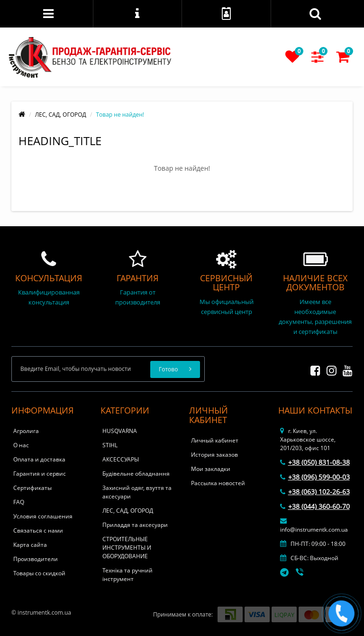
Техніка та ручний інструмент (127, 575)
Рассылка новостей (218, 483)
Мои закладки (211, 469)
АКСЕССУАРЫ (121, 459)
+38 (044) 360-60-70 (315, 506)
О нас (21, 445)
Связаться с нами (38, 530)
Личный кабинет (215, 440)
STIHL (110, 445)
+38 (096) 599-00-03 (315, 477)
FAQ (19, 502)
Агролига (26, 431)
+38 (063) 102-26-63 (315, 492)
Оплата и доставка (39, 459)
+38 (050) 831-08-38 (315, 462)
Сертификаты (32, 488)
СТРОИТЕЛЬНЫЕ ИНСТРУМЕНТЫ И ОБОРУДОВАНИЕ (127, 548)
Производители (36, 559)
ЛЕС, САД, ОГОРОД (61, 115)
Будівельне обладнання (136, 474)
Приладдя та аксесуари (135, 525)
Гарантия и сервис (40, 474)
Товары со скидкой (39, 573)
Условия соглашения (43, 516)
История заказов (214, 455)
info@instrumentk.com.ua (314, 525)
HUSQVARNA (120, 431)
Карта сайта (30, 545)
